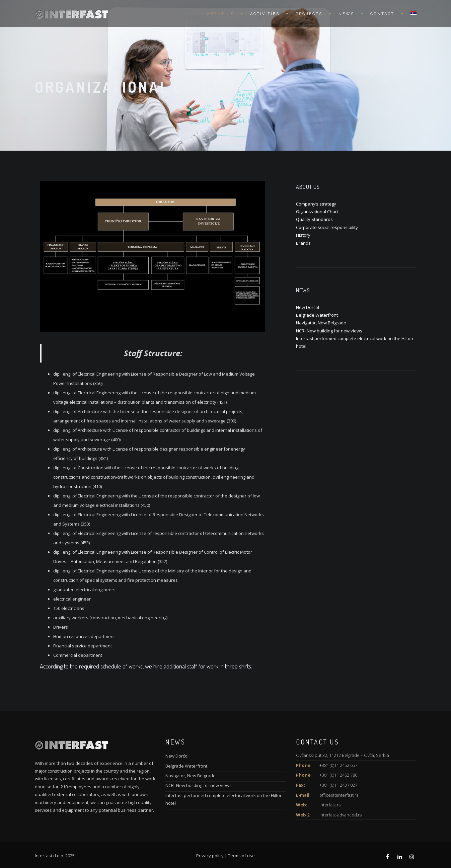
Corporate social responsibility (327, 227)
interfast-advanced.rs (341, 815)
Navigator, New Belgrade (321, 323)
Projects (309, 14)
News (346, 14)
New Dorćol (308, 307)
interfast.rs (330, 805)
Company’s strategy (316, 204)
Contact (382, 14)
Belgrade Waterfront (317, 315)
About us (220, 14)
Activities (265, 14)
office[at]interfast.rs (339, 795)
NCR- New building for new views (329, 331)
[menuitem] (410, 13)
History (303, 235)
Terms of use (241, 856)
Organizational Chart (317, 212)
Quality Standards (314, 219)
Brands (303, 243)
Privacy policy (210, 856)
